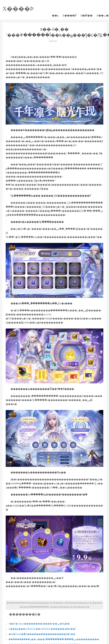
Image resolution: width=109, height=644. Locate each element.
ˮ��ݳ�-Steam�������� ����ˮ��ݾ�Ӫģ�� (39, 624)
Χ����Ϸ (18, 9)
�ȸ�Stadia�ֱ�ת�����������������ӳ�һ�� (42, 634)
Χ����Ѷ (69, 16)
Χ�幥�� (87, 16)
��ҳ (55, 16)
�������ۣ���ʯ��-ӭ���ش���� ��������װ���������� (54, 639)
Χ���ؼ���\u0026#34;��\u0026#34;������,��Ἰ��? (42, 629)
